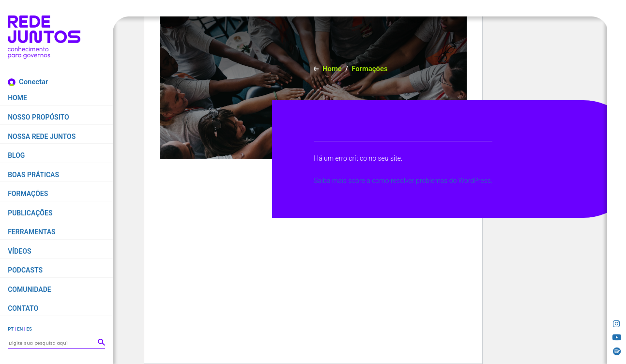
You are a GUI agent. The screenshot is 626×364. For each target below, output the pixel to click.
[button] (101, 342)
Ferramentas (31, 232)
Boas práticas (33, 175)
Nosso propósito (38, 117)
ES (29, 329)
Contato (23, 308)
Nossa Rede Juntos (42, 136)
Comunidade (30, 289)
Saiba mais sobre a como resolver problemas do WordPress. (403, 181)
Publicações (30, 213)
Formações (28, 194)
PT (11, 329)
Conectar (33, 82)
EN (20, 329)
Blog (16, 155)
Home (17, 98)
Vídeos (19, 251)
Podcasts (25, 270)
